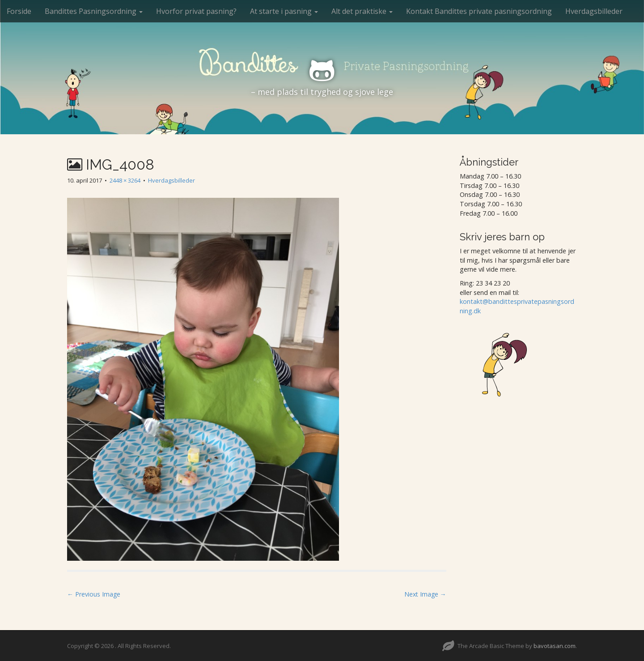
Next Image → (425, 594)
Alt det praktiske (362, 11)
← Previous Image (94, 594)
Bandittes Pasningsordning (94, 11)
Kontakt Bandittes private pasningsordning (479, 11)
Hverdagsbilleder (594, 11)
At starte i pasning (284, 11)
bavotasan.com (555, 646)
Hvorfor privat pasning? (196, 11)
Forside (19, 11)
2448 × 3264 (125, 180)
